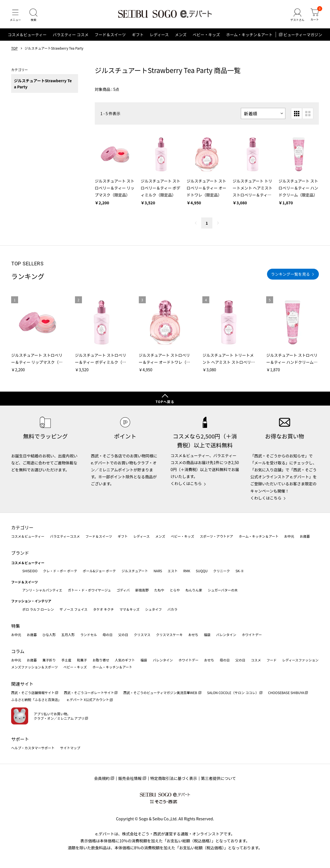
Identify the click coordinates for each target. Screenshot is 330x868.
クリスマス (142, 635)
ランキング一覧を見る (290, 274)
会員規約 (102, 778)
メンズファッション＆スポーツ (35, 667)
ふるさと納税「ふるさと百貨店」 (36, 700)
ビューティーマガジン (303, 35)
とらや (175, 590)
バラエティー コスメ (71, 35)
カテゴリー (22, 527)
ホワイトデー (252, 635)
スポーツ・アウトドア (217, 536)
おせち (193, 635)
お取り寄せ (101, 660)
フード (271, 660)
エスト (173, 571)
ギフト (138, 35)
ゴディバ (123, 590)
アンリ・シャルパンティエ (42, 590)
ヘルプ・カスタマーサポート (33, 748)
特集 (16, 626)
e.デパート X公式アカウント (88, 700)
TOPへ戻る (165, 402)
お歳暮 (305, 536)
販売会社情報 (130, 778)
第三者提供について (219, 778)
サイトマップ (70, 748)
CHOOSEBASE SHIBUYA (286, 693)
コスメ (256, 660)
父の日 (123, 635)
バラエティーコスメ (65, 536)
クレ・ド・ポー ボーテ (60, 571)
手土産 (66, 660)
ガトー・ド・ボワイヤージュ (89, 590)
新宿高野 (142, 590)
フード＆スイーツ (110, 35)
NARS (158, 571)
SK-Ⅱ (240, 571)
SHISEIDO (30, 571)
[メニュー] (15, 15)
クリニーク (222, 571)
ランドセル (89, 635)
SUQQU (202, 571)
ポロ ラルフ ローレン (38, 609)
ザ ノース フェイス (73, 609)
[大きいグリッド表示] (308, 113)
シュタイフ (154, 609)
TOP (14, 48)
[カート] (315, 15)
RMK (187, 571)
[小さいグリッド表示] (297, 113)
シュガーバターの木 (223, 590)
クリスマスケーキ (169, 635)
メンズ (181, 35)
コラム (18, 651)
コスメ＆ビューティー (27, 35)
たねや (159, 590)
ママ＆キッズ (130, 609)
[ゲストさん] (297, 15)
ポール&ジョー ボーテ (99, 571)
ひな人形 (49, 635)
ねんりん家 (194, 590)
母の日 (108, 635)
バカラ (173, 609)
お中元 (289, 536)
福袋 (207, 635)
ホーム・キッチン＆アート (249, 35)
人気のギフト (125, 660)
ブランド (20, 553)
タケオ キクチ (104, 609)
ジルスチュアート (135, 571)
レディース (159, 35)
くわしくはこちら (186, 483)
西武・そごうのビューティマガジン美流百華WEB (160, 693)
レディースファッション (300, 660)
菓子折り (49, 660)
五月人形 (68, 635)
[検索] (33, 15)
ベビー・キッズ (206, 35)
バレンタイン (226, 635)
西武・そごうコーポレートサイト (89, 693)
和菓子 (82, 660)
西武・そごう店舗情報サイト (33, 693)
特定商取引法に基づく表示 (174, 778)
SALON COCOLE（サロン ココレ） (233, 693)
